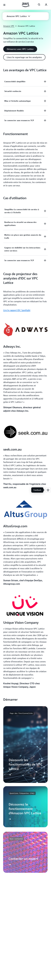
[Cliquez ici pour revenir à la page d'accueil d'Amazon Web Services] (26, 5)
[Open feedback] (48, 490)
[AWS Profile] (46, 5)
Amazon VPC (9, 26)
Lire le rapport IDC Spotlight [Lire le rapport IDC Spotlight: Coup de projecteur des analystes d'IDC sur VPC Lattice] (17, 310)
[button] (18, 16)
